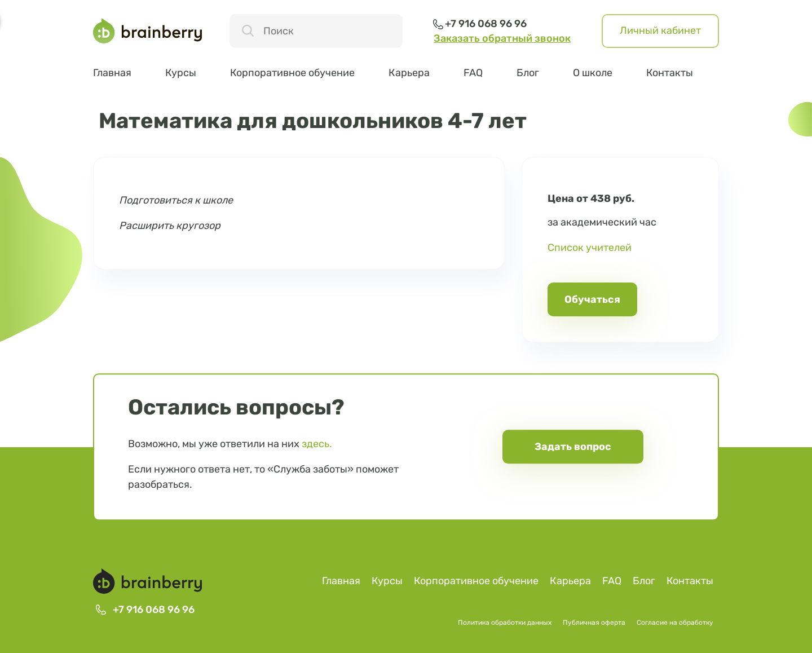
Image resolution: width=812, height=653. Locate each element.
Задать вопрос (573, 447)
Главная (112, 73)
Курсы (181, 73)
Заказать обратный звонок (502, 38)
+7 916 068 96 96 (486, 24)
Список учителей (590, 248)
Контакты (670, 73)
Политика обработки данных (505, 623)
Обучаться (592, 299)
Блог (528, 73)
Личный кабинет (660, 30)
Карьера (409, 73)
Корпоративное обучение (292, 73)
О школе (593, 73)
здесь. (317, 444)
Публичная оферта (594, 623)
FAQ (473, 73)
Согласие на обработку (675, 623)
